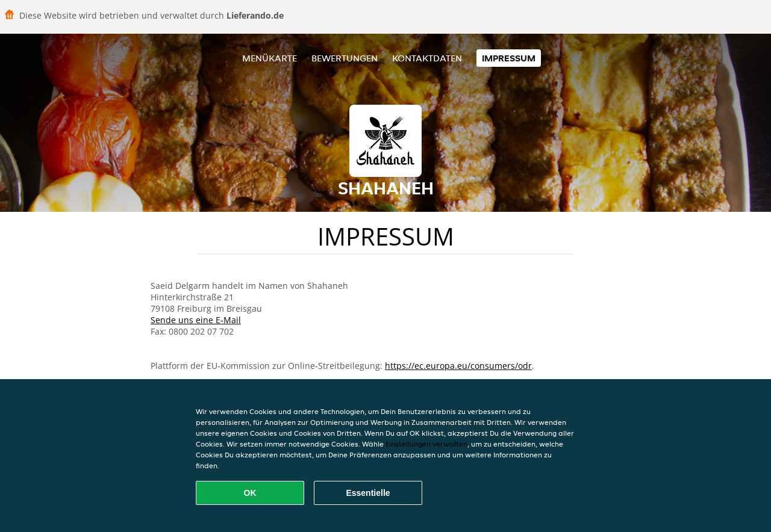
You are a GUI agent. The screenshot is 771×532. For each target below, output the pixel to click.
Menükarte (270, 58)
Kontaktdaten (427, 58)
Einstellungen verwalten (426, 444)
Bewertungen (345, 58)
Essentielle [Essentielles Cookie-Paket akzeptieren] (368, 493)
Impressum (509, 58)
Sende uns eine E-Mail (196, 320)
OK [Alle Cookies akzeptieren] (250, 493)
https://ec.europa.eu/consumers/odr (458, 366)
